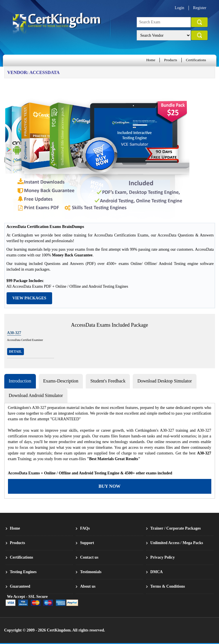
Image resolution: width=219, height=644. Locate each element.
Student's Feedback (108, 381)
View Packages (29, 298)
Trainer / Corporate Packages (176, 528)
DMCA (157, 572)
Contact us (89, 557)
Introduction (20, 381)
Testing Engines (23, 572)
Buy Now (109, 486)
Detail (16, 351)
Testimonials (91, 572)
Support (87, 543)
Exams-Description (61, 381)
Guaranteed (20, 586)
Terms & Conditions (168, 586)
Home (151, 60)
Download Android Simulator (36, 395)
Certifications (196, 60)
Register (200, 8)
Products (171, 60)
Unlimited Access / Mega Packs (177, 543)
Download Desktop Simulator (164, 381)
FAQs (85, 528)
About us (88, 586)
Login (179, 8)
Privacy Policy (163, 557)
